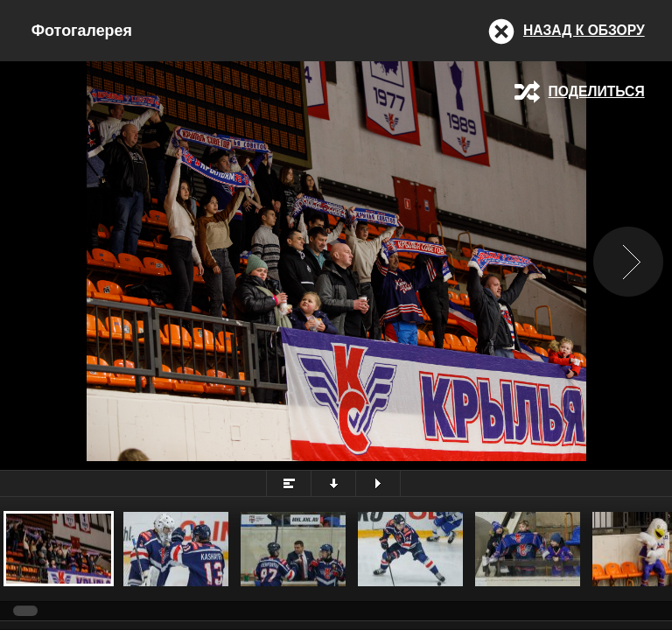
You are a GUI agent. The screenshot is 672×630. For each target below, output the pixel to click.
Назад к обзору (584, 30)
